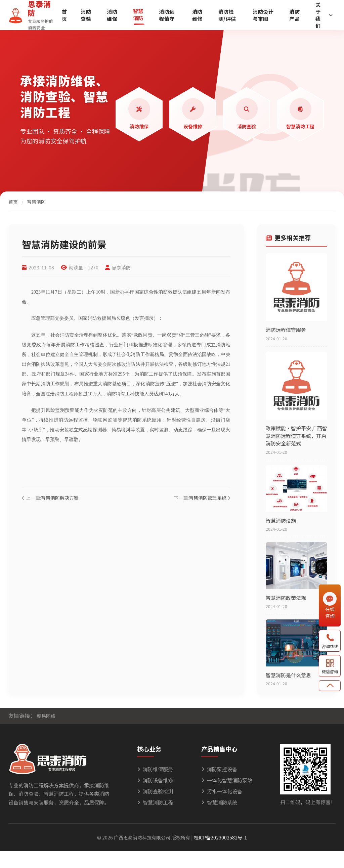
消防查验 (86, 15)
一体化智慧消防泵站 (227, 780)
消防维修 (197, 15)
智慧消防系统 (219, 802)
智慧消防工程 (155, 802)
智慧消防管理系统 (208, 498)
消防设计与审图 (263, 15)
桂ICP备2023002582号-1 (220, 837)
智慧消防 (138, 14)
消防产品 (294, 15)
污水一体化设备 (222, 791)
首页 (64, 15)
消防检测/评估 (227, 15)
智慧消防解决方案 (60, 498)
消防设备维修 (155, 780)
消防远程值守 (167, 15)
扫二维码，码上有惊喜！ (308, 802)
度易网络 (46, 716)
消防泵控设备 (219, 769)
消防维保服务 (155, 769)
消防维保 (112, 15)
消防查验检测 (155, 791)
